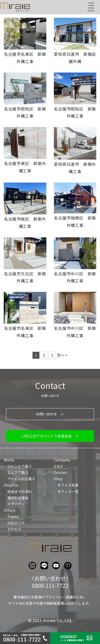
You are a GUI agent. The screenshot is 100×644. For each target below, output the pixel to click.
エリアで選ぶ (18, 472)
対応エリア (16, 523)
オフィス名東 (68, 485)
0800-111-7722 (50, 585)
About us (11, 485)
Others (10, 510)
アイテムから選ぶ (21, 479)
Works (9, 460)
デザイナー (16, 504)
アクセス (14, 529)
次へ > (62, 355)
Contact (61, 472)
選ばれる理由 (18, 498)
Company (62, 460)
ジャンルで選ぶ (19, 466)
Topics (13, 516)
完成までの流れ (20, 491)
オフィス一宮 (68, 491)
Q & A (58, 466)
